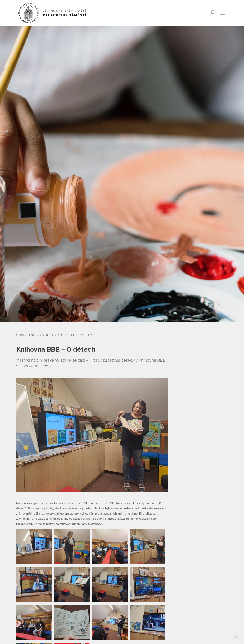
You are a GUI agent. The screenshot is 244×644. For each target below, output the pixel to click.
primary (33, 335)
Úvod (20, 335)
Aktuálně (48, 335)
